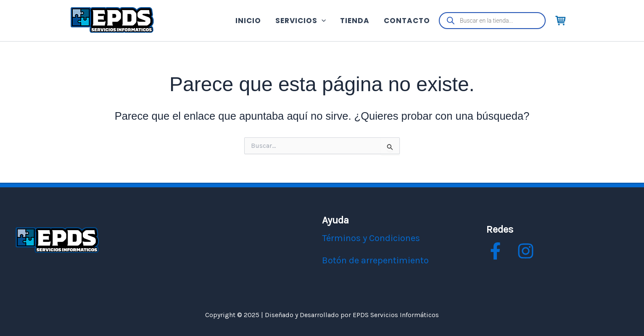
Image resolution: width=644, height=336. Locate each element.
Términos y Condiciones (371, 238)
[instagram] (526, 251)
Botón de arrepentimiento (375, 260)
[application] (322, 21)
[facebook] (495, 251)
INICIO (248, 21)
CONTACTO (407, 21)
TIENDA (355, 21)
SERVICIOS (301, 21)
